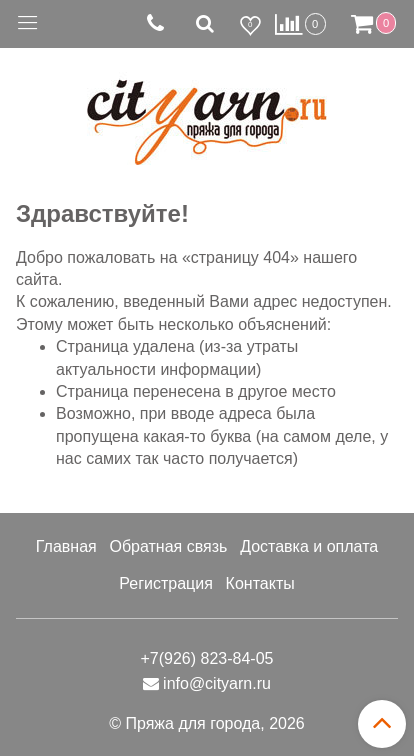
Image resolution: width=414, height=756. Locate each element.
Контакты (260, 583)
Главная (66, 546)
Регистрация (166, 583)
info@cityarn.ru (217, 683)
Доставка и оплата (309, 546)
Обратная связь (168, 546)
